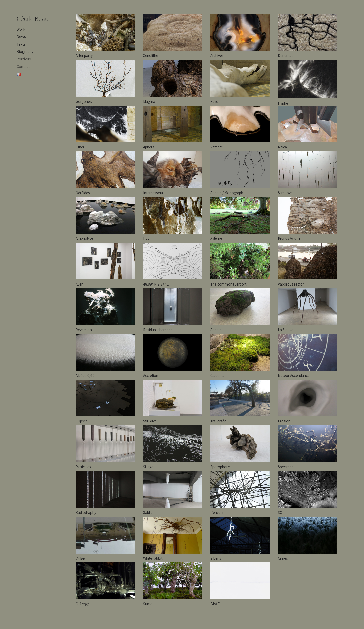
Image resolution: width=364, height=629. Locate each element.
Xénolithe (151, 55)
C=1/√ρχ (82, 604)
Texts (21, 44)
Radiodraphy (86, 512)
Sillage (148, 467)
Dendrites (286, 55)
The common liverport (228, 284)
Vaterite (217, 147)
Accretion (151, 375)
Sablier (149, 512)
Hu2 (146, 238)
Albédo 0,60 (85, 375)
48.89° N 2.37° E (156, 284)
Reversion (84, 330)
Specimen (286, 467)
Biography (25, 51)
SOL (281, 512)
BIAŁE (215, 604)
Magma (149, 101)
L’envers (217, 512)
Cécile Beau (33, 18)
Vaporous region (291, 284)
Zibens (216, 558)
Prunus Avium (289, 238)
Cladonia (217, 375)
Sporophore (220, 467)
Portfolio (24, 59)
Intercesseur (153, 193)
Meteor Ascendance (294, 375)
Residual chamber (157, 330)
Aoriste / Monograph (227, 193)
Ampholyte (84, 238)
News (21, 36)
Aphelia (149, 147)
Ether (80, 147)
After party (84, 55)
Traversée (218, 421)
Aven (79, 284)
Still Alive (150, 421)
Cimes (283, 558)
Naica (282, 147)
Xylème (216, 238)
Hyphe (283, 103)
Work (21, 29)
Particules (83, 467)
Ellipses (82, 421)
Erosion (284, 421)
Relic (214, 101)
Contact (23, 66)
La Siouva (286, 330)
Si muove (285, 193)
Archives (217, 55)
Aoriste (216, 330)
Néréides (83, 193)
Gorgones (84, 101)
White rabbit (153, 558)
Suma (148, 604)
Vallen (80, 559)
